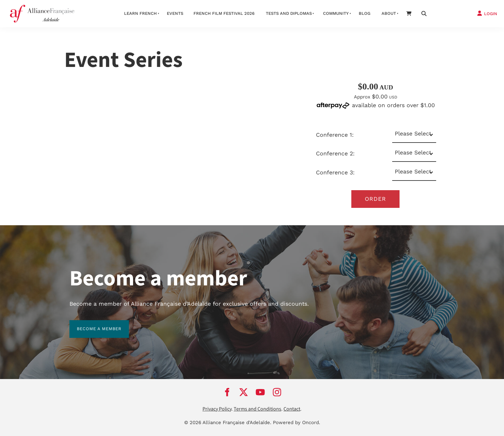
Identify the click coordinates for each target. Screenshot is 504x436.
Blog (364, 13)
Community (336, 13)
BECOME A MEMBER (92, 324)
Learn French (140, 13)
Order (375, 199)
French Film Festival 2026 (224, 13)
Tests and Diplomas (289, 13)
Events (175, 13)
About (389, 13)
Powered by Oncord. (297, 422)
